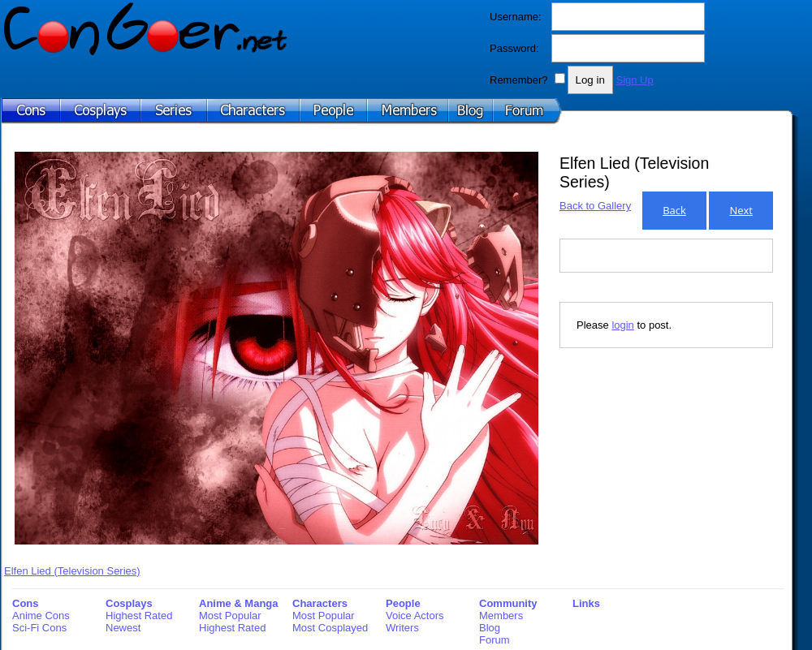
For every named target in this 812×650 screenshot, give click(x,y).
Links (586, 603)
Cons (26, 603)
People (403, 603)
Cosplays (129, 603)
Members (501, 616)
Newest (123, 628)
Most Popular (230, 616)
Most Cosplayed (330, 628)
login (622, 325)
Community (508, 603)
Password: (514, 48)
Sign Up (634, 80)
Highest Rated (139, 616)
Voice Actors (415, 616)
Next (741, 210)
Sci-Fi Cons (39, 628)
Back (674, 210)
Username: (516, 17)
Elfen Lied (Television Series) (72, 571)
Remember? (519, 80)
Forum (495, 640)
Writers (402, 628)
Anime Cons (41, 616)
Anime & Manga (239, 603)
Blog (490, 628)
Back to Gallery (595, 206)
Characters (320, 603)
